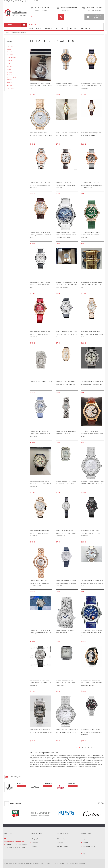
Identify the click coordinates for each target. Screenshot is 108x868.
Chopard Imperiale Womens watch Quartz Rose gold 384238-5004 (92, 334)
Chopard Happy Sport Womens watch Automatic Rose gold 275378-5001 (91, 86)
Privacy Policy (35, 28)
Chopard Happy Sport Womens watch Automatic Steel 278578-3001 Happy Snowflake (66, 235)
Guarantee (61, 28)
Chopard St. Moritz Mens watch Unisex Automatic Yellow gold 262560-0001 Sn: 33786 (66, 285)
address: (9, 844)
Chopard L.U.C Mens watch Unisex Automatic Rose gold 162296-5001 (65, 185)
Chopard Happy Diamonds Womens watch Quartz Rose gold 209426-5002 (40, 583)
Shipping (85, 843)
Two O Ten (10, 52)
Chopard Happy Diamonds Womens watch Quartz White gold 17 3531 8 (66, 683)
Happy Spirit (10, 88)
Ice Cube (9, 66)
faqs (84, 854)
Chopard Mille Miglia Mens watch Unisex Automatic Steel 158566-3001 (92, 732)
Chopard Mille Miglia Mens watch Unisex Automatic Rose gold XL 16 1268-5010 (91, 683)
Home (8, 33)
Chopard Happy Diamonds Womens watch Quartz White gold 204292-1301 (66, 533)
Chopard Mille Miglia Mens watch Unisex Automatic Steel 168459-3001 (41, 484)
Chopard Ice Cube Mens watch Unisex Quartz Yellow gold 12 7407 (92, 285)
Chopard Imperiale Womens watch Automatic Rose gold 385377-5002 (91, 235)
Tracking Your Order (63, 846)
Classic (9, 49)
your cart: (98, 17)
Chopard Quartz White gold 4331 (41, 382)
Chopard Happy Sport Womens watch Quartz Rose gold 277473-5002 (41, 235)
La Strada (9, 72)
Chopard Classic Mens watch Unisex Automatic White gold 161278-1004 (40, 683)
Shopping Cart (36, 839)
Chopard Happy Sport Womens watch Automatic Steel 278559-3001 (40, 285)
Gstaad (9, 69)
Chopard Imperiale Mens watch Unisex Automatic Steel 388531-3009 (66, 334)
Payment (85, 839)
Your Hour (10, 85)
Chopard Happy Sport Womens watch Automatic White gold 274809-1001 (66, 583)
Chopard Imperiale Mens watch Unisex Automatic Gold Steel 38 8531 (92, 583)
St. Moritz (10, 75)
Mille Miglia (10, 55)
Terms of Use (61, 850)
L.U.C (9, 63)
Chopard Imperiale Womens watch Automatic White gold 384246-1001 (40, 434)
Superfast (9, 83)
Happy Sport (10, 46)
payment (49, 28)
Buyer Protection (87, 850)
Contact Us (86, 28)
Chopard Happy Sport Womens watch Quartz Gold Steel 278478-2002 (41, 86)
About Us (73, 28)
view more (21, 786)
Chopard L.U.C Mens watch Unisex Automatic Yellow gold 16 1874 (92, 434)
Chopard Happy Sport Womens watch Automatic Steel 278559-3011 (92, 633)
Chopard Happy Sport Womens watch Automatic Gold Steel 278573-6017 (40, 185)
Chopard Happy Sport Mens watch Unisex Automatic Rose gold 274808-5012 (91, 185)
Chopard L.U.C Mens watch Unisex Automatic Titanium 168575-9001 (91, 533)
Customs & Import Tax (89, 846)
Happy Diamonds (11, 58)
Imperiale (9, 61)
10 (89, 749)
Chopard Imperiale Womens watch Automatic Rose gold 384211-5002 (40, 533)
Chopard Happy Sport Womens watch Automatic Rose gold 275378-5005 (40, 334)
